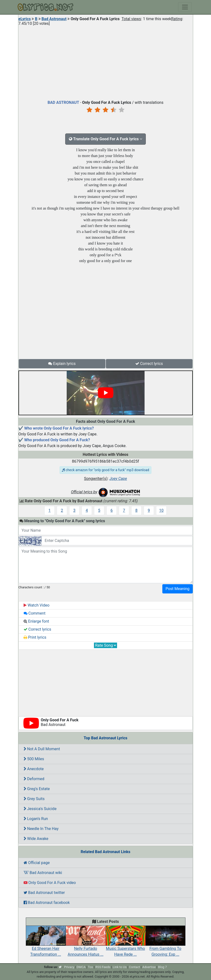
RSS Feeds (103, 967)
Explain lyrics (62, 364)
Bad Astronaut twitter (44, 893)
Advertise (149, 967)
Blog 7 (162, 967)
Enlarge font (36, 621)
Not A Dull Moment (42, 749)
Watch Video (37, 605)
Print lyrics (35, 637)
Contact (134, 967)
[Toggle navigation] (185, 7)
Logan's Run (36, 819)
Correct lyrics (149, 364)
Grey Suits (34, 799)
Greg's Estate (37, 789)
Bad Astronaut (54, 19)
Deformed (34, 779)
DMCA (81, 967)
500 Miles (34, 759)
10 (161, 510)
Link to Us (120, 967)
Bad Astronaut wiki (43, 873)
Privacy (69, 967)
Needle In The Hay (41, 829)
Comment (35, 613)
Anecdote (34, 769)
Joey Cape (118, 479)
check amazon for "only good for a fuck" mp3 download (105, 470)
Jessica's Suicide (40, 809)
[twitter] (60, 967)
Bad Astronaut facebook (47, 903)
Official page (37, 863)
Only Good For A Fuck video (50, 883)
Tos (90, 967)
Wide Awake (36, 839)
